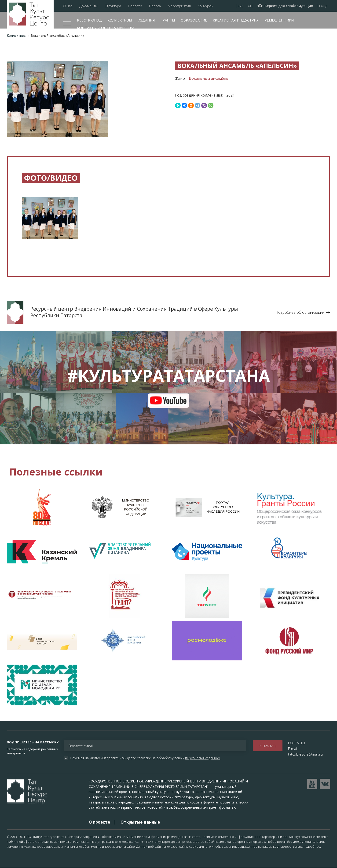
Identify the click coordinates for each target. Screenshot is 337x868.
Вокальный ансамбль (209, 78)
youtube (169, 400)
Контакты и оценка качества (106, 28)
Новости (135, 6)
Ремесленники (279, 20)
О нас (68, 6)
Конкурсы (205, 6)
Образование (194, 20)
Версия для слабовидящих (289, 6)
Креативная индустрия (236, 20)
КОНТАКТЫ (297, 743)
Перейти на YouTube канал (312, 784)
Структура (113, 6)
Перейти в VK (325, 784)
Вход (323, 6)
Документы (88, 6)
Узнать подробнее (307, 846)
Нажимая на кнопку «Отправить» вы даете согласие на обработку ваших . (145, 758)
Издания (146, 20)
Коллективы (120, 20)
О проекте (99, 822)
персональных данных (203, 758)
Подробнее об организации (300, 312)
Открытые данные (140, 822)
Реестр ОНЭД (89, 20)
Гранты (168, 20)
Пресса (155, 6)
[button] (50, 221)
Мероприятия (179, 6)
